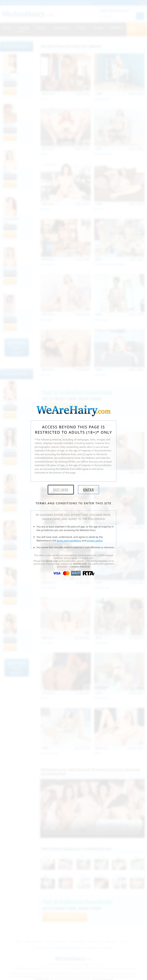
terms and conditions (69, 541)
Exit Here (61, 490)
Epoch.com (52, 561)
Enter (88, 490)
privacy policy (94, 541)
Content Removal (80, 567)
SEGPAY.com (80, 564)
